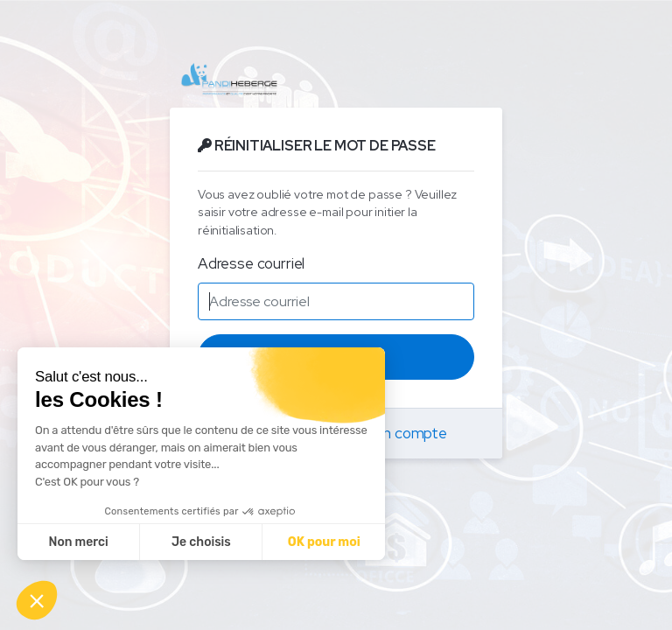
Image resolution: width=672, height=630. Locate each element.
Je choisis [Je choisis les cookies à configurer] (201, 542)
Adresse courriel (251, 263)
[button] (37, 600)
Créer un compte (391, 433)
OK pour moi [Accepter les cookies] (324, 542)
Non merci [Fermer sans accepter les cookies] (78, 542)
